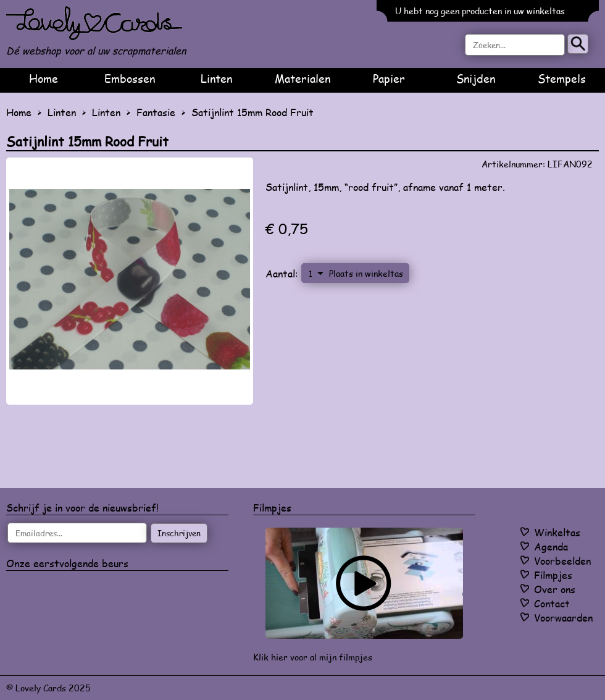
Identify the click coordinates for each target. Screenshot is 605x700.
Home (44, 78)
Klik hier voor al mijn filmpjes (313, 657)
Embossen (130, 78)
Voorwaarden (563, 618)
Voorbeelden (562, 561)
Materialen (302, 78)
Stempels (562, 78)
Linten (216, 78)
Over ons (555, 589)
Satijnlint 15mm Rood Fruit (252, 112)
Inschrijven (179, 533)
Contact (552, 603)
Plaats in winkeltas (366, 273)
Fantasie (156, 112)
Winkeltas (557, 532)
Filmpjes (553, 575)
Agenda (551, 546)
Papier (389, 78)
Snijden (476, 78)
